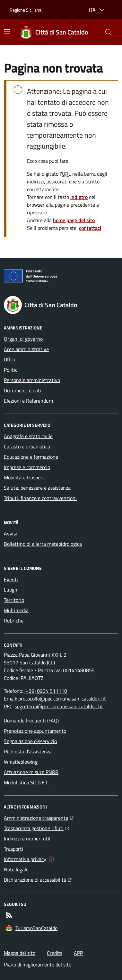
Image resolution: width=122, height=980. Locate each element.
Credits (55, 953)
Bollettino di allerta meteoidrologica (43, 544)
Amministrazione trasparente (39, 817)
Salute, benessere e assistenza (37, 488)
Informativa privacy (25, 859)
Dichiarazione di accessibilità (38, 879)
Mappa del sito (20, 953)
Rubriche (14, 621)
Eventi (11, 579)
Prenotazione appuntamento (35, 731)
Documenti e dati (22, 390)
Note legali (16, 869)
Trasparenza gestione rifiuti (36, 828)
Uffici (9, 359)
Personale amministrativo (32, 380)
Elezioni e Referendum (28, 401)
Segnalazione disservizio (30, 741)
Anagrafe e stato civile (28, 436)
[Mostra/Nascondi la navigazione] (7, 32)
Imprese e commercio (27, 467)
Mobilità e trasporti (25, 477)
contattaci (90, 228)
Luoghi (11, 590)
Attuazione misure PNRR (31, 772)
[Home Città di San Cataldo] (54, 32)
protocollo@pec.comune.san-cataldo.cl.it (62, 699)
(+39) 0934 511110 (46, 691)
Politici (11, 370)
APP (78, 953)
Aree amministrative (26, 349)
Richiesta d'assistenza (28, 751)
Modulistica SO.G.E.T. (26, 782)
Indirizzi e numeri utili (28, 838)
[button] (109, 32)
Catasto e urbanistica (27, 446)
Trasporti (13, 849)
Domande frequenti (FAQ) (31, 720)
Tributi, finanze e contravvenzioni (40, 498)
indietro (79, 197)
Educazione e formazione (31, 457)
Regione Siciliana (26, 10)
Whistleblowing (21, 762)
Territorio (14, 600)
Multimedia (16, 610)
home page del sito (74, 220)
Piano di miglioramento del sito (38, 965)
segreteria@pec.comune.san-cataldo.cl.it (59, 706)
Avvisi (10, 534)
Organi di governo (23, 339)
